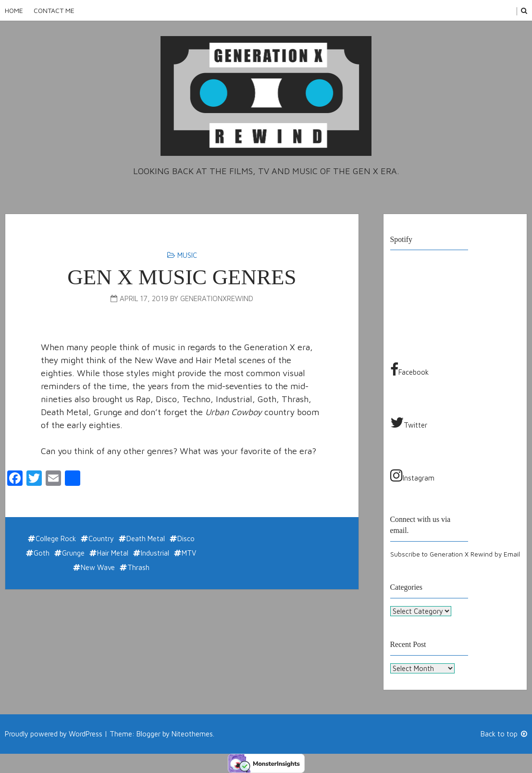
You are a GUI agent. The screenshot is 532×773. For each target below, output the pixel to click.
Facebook (409, 369)
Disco (186, 539)
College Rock (56, 539)
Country (101, 539)
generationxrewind (217, 298)
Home (14, 10)
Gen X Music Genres (182, 277)
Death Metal (146, 539)
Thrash (138, 567)
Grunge (73, 553)
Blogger (148, 733)
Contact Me (54, 10)
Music (187, 255)
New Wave (98, 567)
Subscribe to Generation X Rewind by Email (455, 554)
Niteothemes (192, 733)
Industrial (155, 553)
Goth (42, 553)
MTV (189, 553)
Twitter (409, 422)
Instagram (412, 475)
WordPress (86, 733)
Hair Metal (113, 553)
